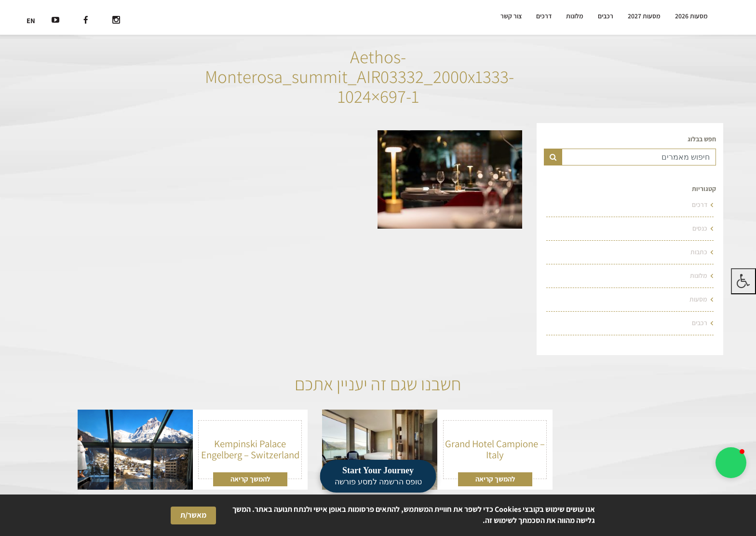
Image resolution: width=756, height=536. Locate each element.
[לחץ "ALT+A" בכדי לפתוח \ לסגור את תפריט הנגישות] (743, 281)
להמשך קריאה (495, 479)
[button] (731, 463)
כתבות (699, 252)
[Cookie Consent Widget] (378, 515)
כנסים (700, 228)
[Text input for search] (639, 157)
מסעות (698, 299)
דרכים (544, 16)
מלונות (575, 16)
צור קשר (511, 16)
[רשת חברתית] (116, 21)
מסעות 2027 (644, 16)
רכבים (606, 16)
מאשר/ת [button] (193, 515)
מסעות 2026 (691, 16)
